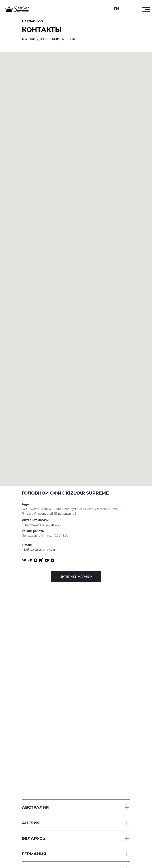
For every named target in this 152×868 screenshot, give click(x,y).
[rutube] (41, 560)
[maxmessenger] (36, 560)
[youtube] (47, 560)
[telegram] (30, 560)
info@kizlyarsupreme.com (38, 550)
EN (116, 9)
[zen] (52, 560)
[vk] (24, 560)
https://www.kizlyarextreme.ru (41, 525)
